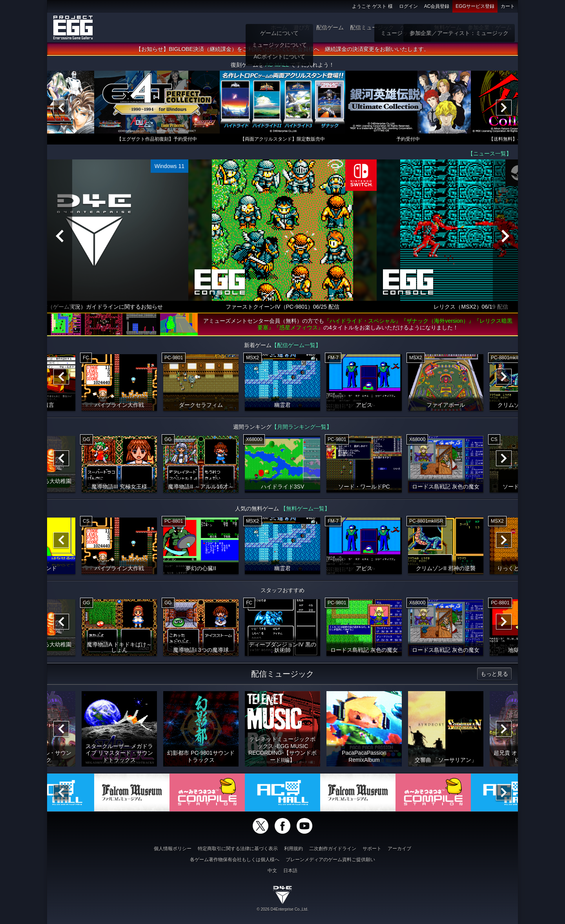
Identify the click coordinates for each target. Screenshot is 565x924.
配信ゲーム (330, 27)
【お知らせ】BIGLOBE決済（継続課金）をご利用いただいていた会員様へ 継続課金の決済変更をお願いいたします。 (282, 49)
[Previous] (61, 108)
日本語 (290, 871)
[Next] (504, 108)
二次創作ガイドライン (333, 849)
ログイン (408, 6)
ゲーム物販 (414, 27)
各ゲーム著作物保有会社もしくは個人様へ (235, 860)
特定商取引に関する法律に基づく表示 (238, 849)
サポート (372, 849)
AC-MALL (277, 65)
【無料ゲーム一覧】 (305, 509)
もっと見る (494, 674)
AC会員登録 (437, 6)
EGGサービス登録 (475, 6)
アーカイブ (399, 849)
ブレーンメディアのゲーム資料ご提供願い (330, 860)
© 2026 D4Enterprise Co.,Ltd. (282, 909)
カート (508, 6)
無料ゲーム (448, 27)
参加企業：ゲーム (490, 27)
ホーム (279, 27)
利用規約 (293, 849)
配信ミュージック (372, 27)
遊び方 (302, 27)
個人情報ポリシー (173, 849)
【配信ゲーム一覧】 (296, 345)
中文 (272, 871)
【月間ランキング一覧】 (302, 427)
